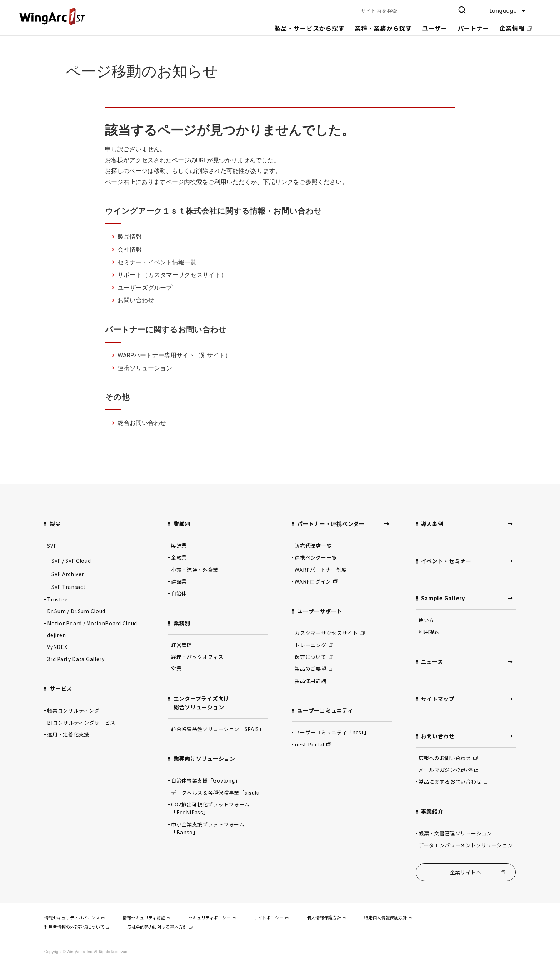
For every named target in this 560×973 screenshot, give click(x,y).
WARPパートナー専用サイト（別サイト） (174, 355)
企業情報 (516, 28)
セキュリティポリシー (212, 917)
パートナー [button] (473, 28)
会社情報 (130, 249)
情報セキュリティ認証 (146, 917)
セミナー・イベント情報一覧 (157, 262)
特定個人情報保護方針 (388, 917)
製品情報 (130, 237)
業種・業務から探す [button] (383, 28)
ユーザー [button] (435, 28)
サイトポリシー (271, 917)
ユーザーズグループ (145, 288)
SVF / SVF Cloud (71, 561)
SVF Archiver (68, 574)
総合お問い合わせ (142, 423)
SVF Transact (68, 587)
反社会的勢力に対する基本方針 (160, 927)
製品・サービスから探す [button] (310, 28)
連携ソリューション (145, 368)
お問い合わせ (136, 300)
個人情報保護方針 (326, 917)
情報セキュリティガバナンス (74, 917)
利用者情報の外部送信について (77, 927)
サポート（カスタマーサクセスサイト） (172, 275)
